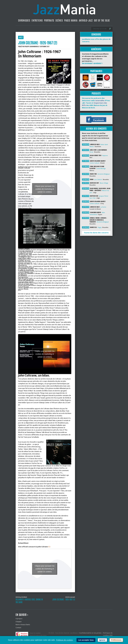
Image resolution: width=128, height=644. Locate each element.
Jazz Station (98, 180)
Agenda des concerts (96, 129)
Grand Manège (101, 169)
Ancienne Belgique (104, 174)
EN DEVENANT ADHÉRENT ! (92, 63)
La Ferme (103, 207)
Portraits (49, 20)
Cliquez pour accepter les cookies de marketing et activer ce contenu (45, 189)
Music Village (104, 183)
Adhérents (96, 49)
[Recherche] (100, 29)
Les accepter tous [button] (86, 640)
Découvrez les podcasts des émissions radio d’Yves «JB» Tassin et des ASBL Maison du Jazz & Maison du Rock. (96, 103)
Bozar (91, 152)
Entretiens (37, 20)
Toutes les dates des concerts (96, 233)
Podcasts (96, 93)
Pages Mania (71, 20)
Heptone (105, 156)
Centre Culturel (94, 163)
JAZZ (21, 37)
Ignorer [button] (102, 640)
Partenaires (96, 71)
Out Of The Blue (102, 20)
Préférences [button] (116, 640)
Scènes (59, 20)
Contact (18, 628)
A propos (19, 619)
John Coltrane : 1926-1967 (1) (64, 599)
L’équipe (19, 622)
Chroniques (24, 20)
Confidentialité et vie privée (90, 633)
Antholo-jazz (86, 20)
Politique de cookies (64, 640)
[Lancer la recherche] (110, 29)
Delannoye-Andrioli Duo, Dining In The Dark (29, 601)
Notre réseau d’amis (23, 625)
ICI (49, 547)
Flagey (100, 227)
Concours (96, 34)
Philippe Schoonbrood (31, 46)
